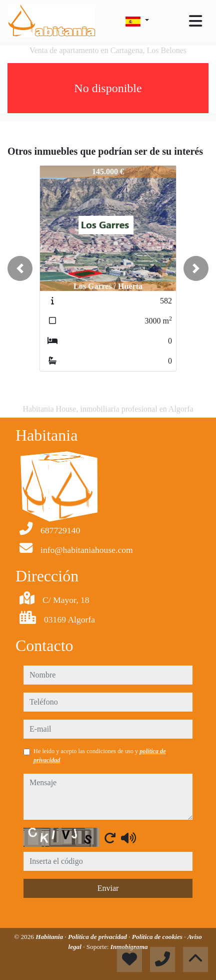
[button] (20, 268)
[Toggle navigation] (195, 21)
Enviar (108, 888)
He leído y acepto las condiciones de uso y (100, 756)
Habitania (50, 937)
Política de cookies (158, 937)
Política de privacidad (98, 937)
